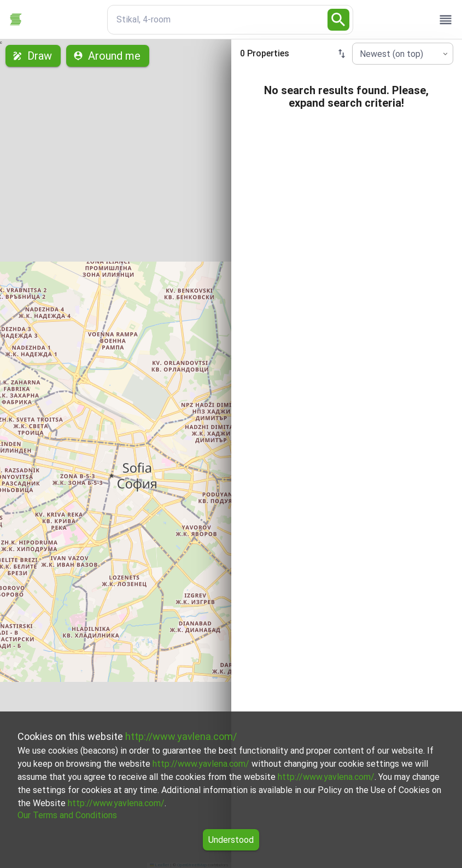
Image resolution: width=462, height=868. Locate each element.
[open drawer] (446, 20)
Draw (33, 56)
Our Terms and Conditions (67, 815)
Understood (231, 840)
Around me (108, 56)
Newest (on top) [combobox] (391, 54)
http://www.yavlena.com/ (181, 736)
